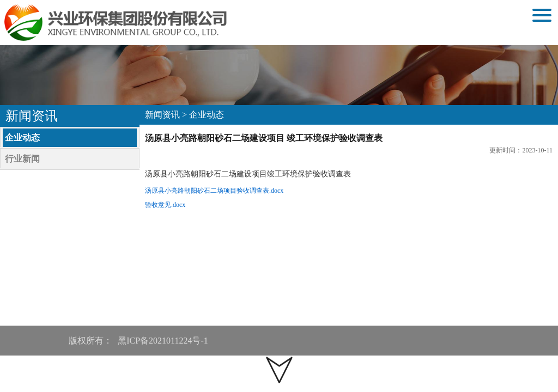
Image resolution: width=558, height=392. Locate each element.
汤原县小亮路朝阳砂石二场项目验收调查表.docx (214, 191)
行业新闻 (22, 159)
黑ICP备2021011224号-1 (164, 341)
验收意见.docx (165, 205)
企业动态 (22, 137)
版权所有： (90, 341)
